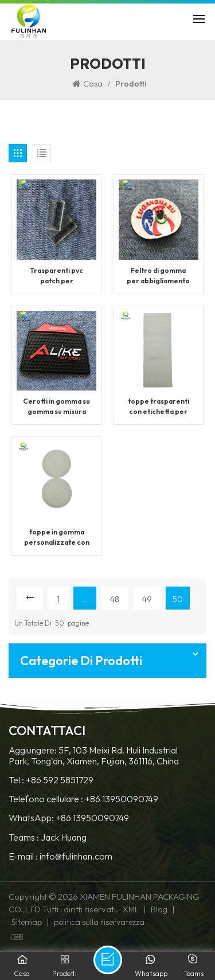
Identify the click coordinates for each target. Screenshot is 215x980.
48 (115, 599)
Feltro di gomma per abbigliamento (158, 276)
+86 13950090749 (122, 799)
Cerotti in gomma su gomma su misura (56, 406)
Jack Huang (64, 838)
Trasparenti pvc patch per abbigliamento (56, 276)
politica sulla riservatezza (99, 922)
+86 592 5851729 (60, 780)
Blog (159, 909)
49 (147, 599)
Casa (87, 84)
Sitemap (27, 922)
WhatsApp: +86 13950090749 (69, 818)
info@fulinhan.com (76, 856)
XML (131, 909)
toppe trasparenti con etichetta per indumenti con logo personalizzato (159, 407)
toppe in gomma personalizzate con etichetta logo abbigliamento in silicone (57, 538)
